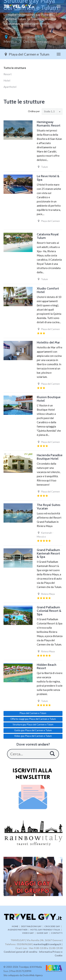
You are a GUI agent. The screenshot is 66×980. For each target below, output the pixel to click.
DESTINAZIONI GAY (31, 926)
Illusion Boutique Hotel (49, 399)
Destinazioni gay (36, 41)
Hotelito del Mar (48, 342)
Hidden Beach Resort (47, 666)
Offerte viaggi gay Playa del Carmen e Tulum (33, 719)
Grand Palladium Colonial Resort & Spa (49, 611)
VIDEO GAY (28, 933)
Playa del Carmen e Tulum (30, 37)
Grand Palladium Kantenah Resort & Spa (48, 553)
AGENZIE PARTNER (18, 930)
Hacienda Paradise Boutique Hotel (50, 457)
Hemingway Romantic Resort (49, 124)
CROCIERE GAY (52, 926)
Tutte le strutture (15, 68)
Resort (8, 74)
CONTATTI (57, 933)
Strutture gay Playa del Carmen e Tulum (33, 724)
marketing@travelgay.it (47, 944)
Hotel (7, 80)
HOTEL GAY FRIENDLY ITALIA (45, 930)
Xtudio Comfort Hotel (48, 290)
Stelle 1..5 (49, 111)
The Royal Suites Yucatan (49, 507)
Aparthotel (10, 87)
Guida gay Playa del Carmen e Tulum (33, 730)
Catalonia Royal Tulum (48, 236)
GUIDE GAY (42, 933)
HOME (15, 926)
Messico (10, 41)
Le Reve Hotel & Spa (48, 178)
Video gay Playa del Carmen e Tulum (33, 736)
